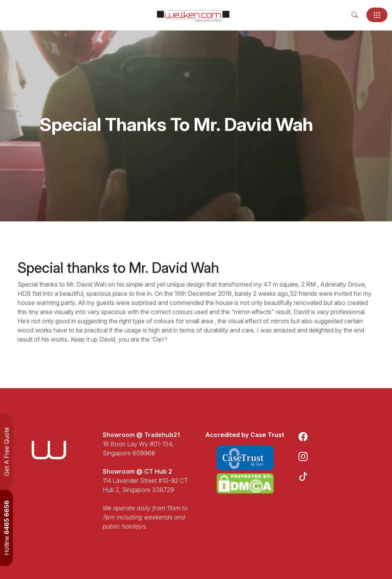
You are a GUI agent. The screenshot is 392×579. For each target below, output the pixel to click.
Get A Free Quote (6, 452)
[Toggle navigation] (377, 15)
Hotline (6, 528)
